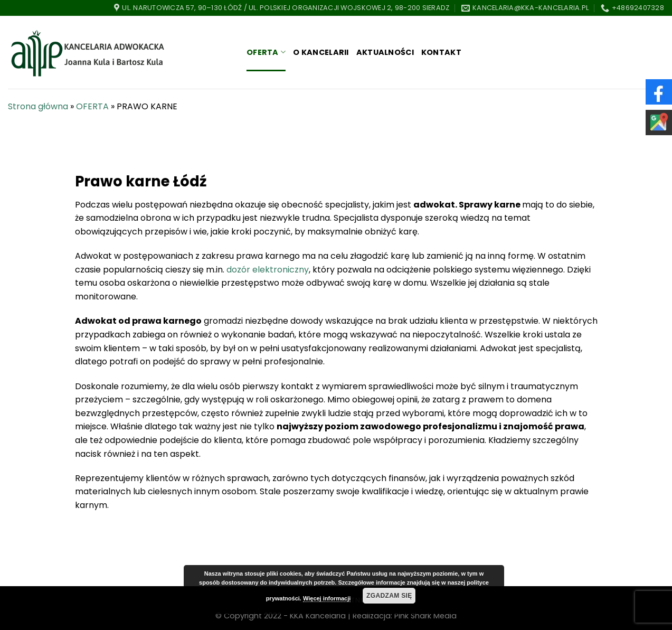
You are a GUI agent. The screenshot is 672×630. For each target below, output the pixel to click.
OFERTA (266, 52)
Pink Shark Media (425, 616)
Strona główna (38, 106)
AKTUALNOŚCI (385, 52)
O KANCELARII (321, 52)
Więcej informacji (327, 598)
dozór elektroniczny (268, 270)
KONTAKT (441, 52)
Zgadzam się (389, 596)
